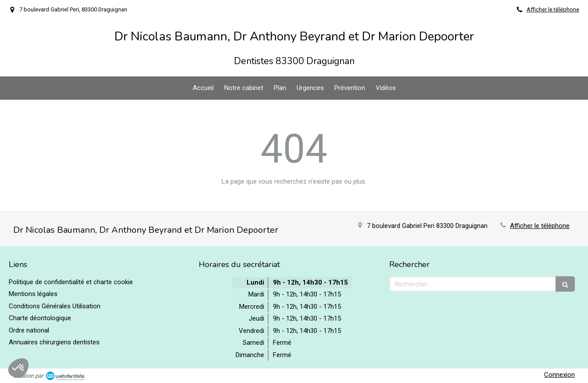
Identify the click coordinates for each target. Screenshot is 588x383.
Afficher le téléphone (553, 9)
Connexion (559, 375)
